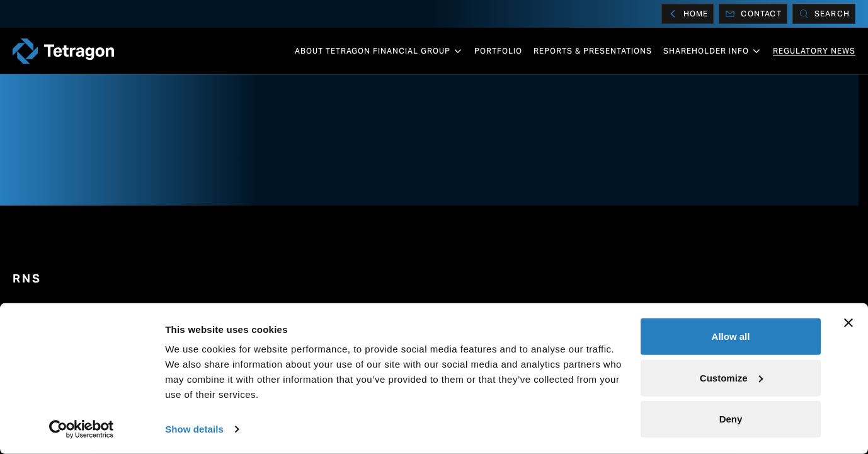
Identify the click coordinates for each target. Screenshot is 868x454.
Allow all (731, 336)
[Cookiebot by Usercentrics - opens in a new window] (82, 429)
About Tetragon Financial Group (379, 51)
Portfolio (498, 51)
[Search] (824, 14)
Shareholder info (712, 51)
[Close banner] (848, 323)
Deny (731, 419)
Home (688, 14)
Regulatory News (814, 51)
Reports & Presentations (593, 51)
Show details (194, 429)
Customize (731, 377)
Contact (753, 14)
